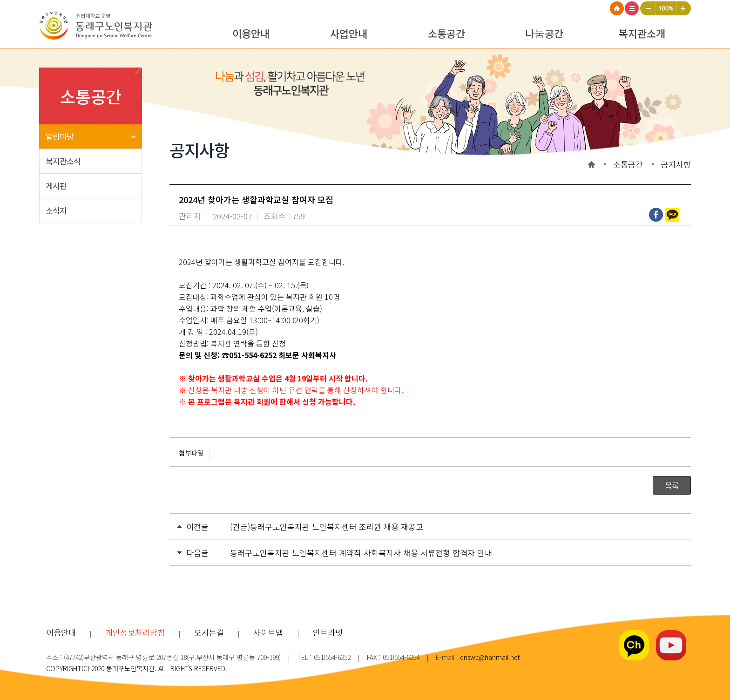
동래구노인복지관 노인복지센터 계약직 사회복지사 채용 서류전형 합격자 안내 (361, 553)
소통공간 (446, 33)
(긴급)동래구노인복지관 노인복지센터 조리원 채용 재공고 (327, 527)
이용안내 (251, 33)
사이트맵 (632, 8)
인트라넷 (328, 632)
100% (666, 8)
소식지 (56, 210)
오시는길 (209, 632)
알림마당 (60, 136)
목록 (672, 485)
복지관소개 (642, 33)
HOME (617, 8)
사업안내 (349, 33)
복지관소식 (63, 161)
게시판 (56, 186)
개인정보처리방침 (135, 632)
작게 (648, 8)
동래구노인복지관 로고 (100, 27)
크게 (684, 8)
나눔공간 (544, 33)
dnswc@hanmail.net (490, 657)
